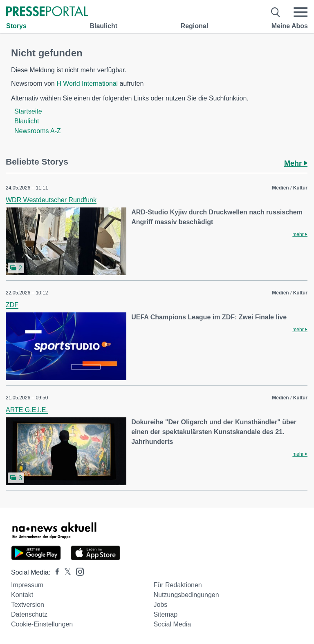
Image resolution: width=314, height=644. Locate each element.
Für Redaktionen (177, 585)
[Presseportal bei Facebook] (55, 572)
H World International (87, 84)
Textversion (28, 605)
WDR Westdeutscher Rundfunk (51, 200)
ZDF (12, 305)
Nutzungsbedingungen (186, 595)
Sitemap (165, 614)
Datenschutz (29, 614)
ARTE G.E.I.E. (27, 410)
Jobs (160, 605)
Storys (16, 26)
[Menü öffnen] (301, 12)
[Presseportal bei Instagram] (77, 571)
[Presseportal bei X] (65, 572)
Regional (195, 26)
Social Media (172, 624)
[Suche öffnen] (276, 12)
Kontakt (22, 595)
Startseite (28, 111)
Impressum (27, 585)
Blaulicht (103, 26)
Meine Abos (290, 26)
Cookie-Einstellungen (42, 624)
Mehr (296, 163)
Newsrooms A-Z (38, 131)
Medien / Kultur (290, 188)
